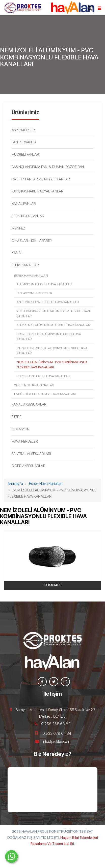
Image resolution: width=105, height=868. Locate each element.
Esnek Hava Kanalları (31, 276)
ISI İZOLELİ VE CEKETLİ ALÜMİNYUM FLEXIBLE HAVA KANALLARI (52, 351)
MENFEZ (18, 228)
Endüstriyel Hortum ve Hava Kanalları (45, 394)
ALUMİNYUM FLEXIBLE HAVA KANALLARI (44, 284)
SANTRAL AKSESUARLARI (31, 454)
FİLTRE (17, 417)
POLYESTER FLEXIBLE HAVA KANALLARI (43, 376)
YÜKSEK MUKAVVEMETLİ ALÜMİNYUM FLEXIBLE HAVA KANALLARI (54, 314)
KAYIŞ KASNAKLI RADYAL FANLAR (37, 191)
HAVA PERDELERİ (25, 441)
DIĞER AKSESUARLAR (29, 466)
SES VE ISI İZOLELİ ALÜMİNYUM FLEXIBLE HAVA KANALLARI (49, 337)
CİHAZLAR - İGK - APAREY (32, 241)
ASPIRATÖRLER (23, 130)
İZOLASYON (21, 429)
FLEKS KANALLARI (26, 265)
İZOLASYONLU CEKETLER (34, 293)
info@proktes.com (56, 742)
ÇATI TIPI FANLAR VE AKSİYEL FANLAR (41, 179)
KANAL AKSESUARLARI (29, 404)
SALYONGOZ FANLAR (28, 216)
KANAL (17, 253)
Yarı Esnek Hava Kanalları (34, 385)
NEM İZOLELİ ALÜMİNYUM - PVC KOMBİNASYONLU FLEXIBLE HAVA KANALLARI (52, 364)
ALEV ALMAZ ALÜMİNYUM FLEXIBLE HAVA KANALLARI (54, 325)
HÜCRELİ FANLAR (25, 154)
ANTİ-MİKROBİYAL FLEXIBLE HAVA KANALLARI (48, 302)
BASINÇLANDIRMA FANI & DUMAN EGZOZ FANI (48, 167)
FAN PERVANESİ (24, 142)
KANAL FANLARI (24, 204)
